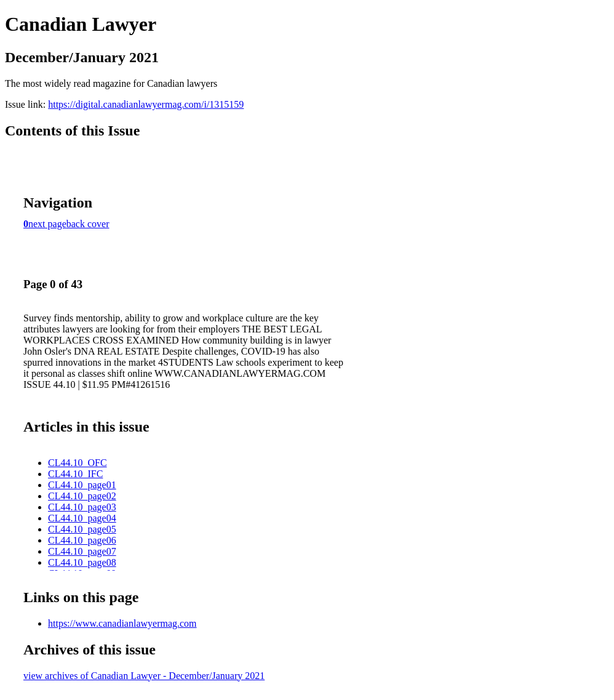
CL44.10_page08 (82, 562)
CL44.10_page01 (82, 485)
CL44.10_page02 (82, 496)
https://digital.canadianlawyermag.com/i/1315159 (146, 104)
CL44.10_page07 (82, 551)
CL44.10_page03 (82, 507)
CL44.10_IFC (75, 474)
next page (47, 224)
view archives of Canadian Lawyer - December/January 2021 (144, 676)
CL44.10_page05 (82, 529)
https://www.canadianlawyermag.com (122, 623)
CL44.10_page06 (82, 540)
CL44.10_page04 (82, 518)
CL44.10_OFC (78, 463)
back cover (88, 224)
